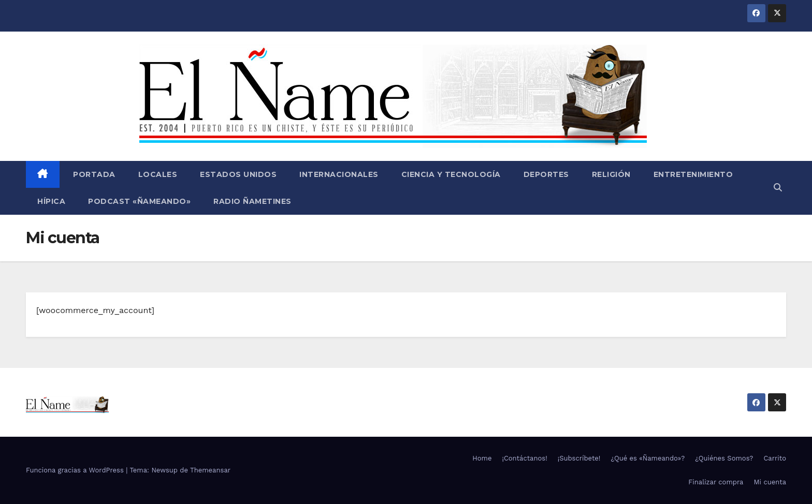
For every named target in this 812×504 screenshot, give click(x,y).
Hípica (51, 201)
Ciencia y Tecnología (451, 174)
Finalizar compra (716, 482)
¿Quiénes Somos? (724, 458)
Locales (158, 174)
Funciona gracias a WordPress (76, 470)
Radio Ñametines (252, 201)
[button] (778, 188)
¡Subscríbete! (579, 458)
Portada (93, 174)
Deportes (546, 174)
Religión (611, 174)
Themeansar (210, 470)
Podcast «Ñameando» (139, 201)
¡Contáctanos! (524, 458)
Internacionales (339, 174)
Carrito (775, 458)
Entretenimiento (693, 174)
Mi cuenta (770, 482)
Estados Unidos (238, 174)
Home (482, 458)
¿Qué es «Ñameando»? (648, 458)
